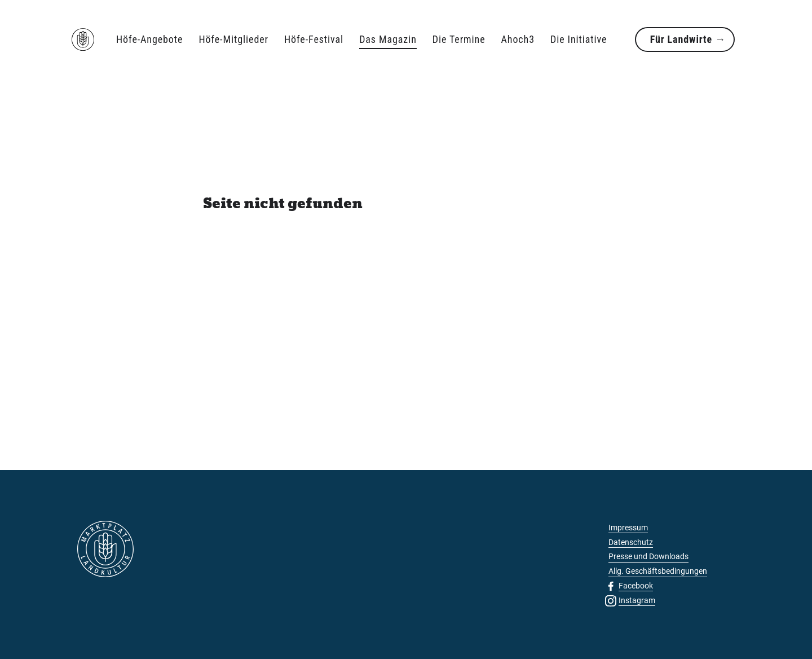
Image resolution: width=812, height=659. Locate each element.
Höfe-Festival (314, 39)
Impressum (628, 528)
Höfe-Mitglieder (233, 39)
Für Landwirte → (688, 39)
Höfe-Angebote (149, 39)
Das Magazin (388, 39)
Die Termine (459, 39)
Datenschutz (631, 542)
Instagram (637, 600)
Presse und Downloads (648, 556)
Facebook (636, 586)
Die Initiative (579, 39)
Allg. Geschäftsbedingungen (658, 571)
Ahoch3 (518, 39)
